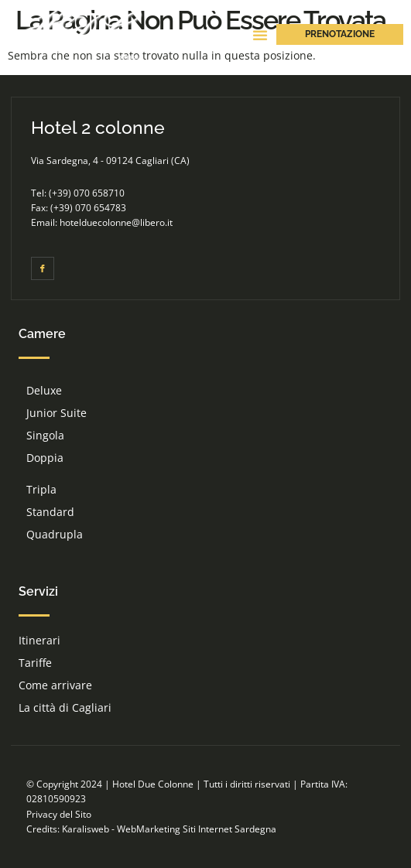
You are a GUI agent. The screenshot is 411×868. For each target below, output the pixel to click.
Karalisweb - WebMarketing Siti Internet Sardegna (169, 829)
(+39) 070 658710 (87, 193)
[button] (260, 35)
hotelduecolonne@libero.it (116, 222)
